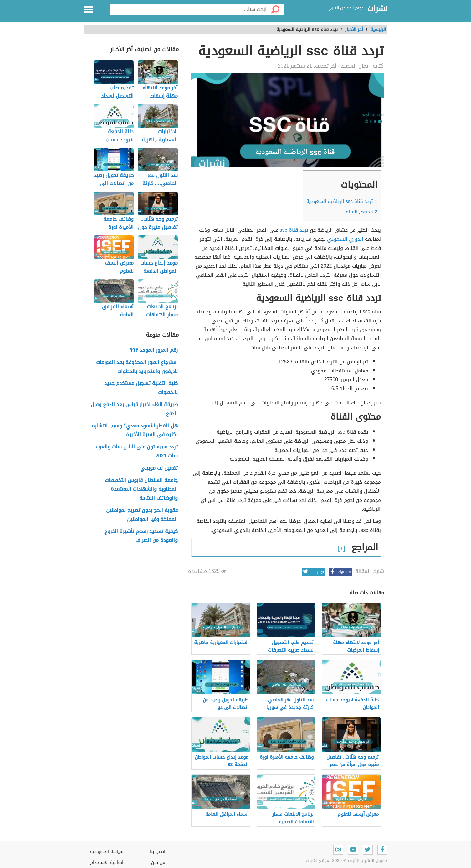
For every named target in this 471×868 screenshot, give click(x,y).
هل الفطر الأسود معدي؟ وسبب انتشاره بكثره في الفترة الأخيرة (135, 431)
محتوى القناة (361, 212)
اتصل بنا (158, 852)
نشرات (377, 9)
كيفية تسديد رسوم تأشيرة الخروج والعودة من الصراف (141, 536)
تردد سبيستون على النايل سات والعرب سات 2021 (137, 452)
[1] (216, 403)
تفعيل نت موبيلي (159, 468)
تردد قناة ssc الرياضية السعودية (342, 201)
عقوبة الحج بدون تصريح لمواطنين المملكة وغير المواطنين (142, 515)
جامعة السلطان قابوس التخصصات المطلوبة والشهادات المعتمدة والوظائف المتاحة (141, 489)
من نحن (158, 863)
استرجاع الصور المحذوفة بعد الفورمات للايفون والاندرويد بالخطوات (137, 367)
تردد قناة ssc (294, 230)
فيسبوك (340, 572)
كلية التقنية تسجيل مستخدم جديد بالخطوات (141, 388)
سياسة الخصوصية (107, 852)
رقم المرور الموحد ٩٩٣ (154, 350)
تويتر (313, 572)
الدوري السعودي (345, 239)
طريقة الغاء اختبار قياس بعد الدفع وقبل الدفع (134, 409)
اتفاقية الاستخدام (107, 863)
